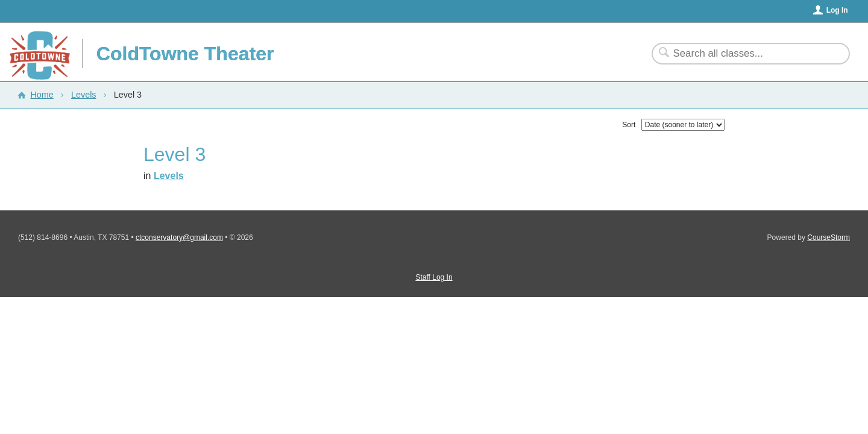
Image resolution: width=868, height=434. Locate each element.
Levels (84, 95)
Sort (629, 125)
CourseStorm (829, 237)
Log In (837, 10)
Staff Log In (434, 277)
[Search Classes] (744, 54)
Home (42, 95)
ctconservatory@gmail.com (179, 237)
